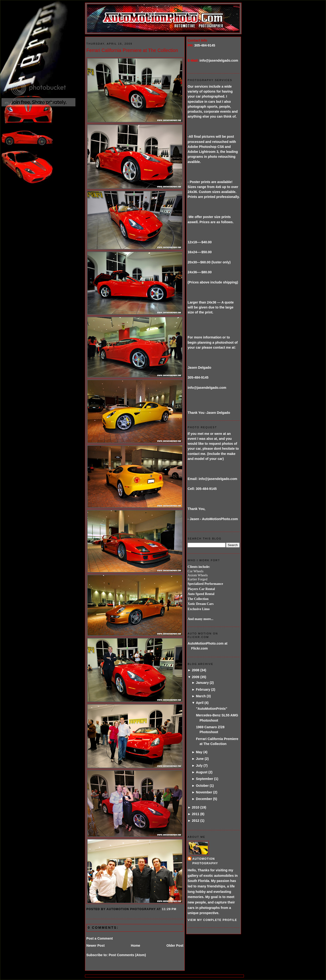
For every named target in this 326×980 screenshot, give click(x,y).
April (200, 703)
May (199, 752)
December (204, 799)
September (205, 779)
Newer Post (95, 946)
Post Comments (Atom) (127, 955)
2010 (196, 807)
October (202, 786)
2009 (196, 677)
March (201, 696)
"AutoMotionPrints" (211, 709)
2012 (196, 821)
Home (135, 946)
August (202, 772)
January (202, 683)
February (203, 689)
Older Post (175, 946)
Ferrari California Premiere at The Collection (132, 50)
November (204, 792)
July (199, 766)
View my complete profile (212, 920)
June (200, 759)
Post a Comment (100, 938)
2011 (196, 814)
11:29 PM (169, 909)
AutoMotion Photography (205, 861)
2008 (196, 670)
